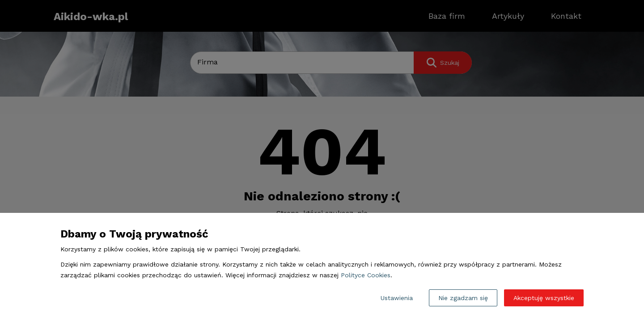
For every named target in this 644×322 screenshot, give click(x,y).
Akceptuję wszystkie (544, 298)
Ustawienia (397, 298)
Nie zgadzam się (463, 298)
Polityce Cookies (366, 275)
